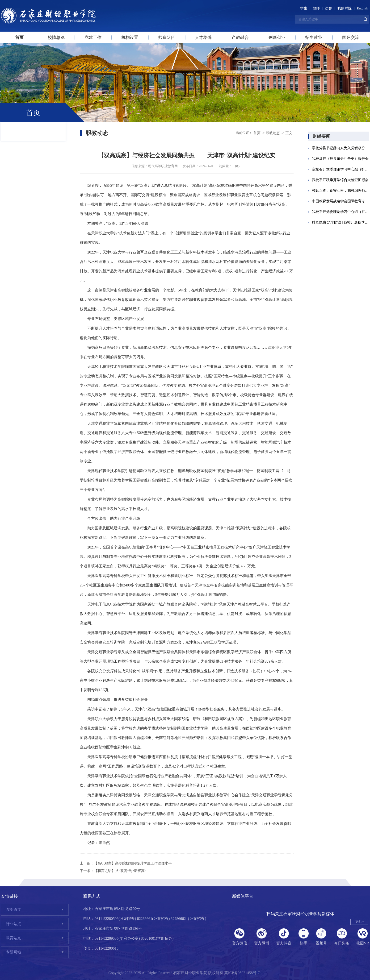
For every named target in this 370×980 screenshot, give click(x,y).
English (362, 8)
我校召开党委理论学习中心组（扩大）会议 (341, 169)
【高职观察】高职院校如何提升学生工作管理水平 (133, 863)
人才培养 (203, 37)
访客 (328, 8)
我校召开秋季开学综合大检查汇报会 (340, 180)
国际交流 (351, 37)
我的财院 (345, 8)
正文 (289, 133)
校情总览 (56, 37)
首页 (19, 37)
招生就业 (314, 37)
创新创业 (277, 37)
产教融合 (240, 37)
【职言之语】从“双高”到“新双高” (120, 871)
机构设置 (130, 37)
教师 (316, 8)
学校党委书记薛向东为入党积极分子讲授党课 (341, 148)
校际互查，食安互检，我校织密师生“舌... (341, 191)
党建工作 (93, 37)
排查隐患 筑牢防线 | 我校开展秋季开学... (341, 222)
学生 (304, 8)
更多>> (360, 922)
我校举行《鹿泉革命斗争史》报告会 (340, 159)
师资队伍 (167, 37)
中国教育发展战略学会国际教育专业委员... (341, 201)
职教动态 (273, 133)
